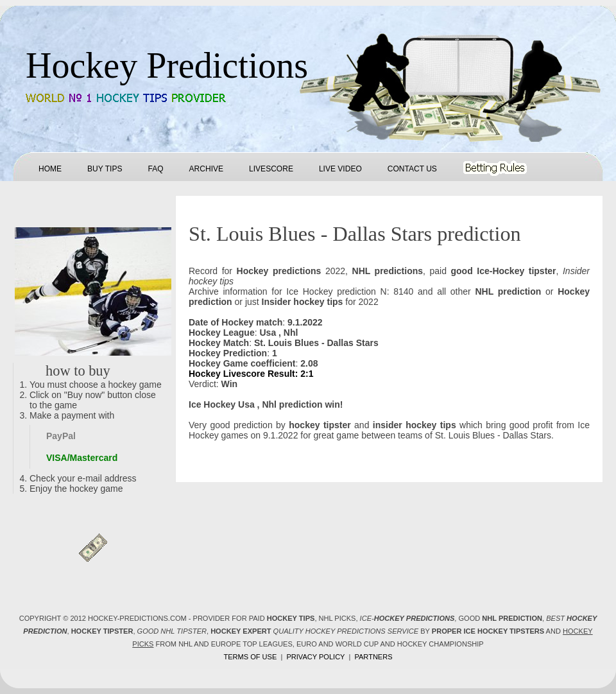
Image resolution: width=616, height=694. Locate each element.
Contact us (412, 169)
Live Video (340, 169)
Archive (206, 169)
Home (50, 169)
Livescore (271, 169)
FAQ (155, 169)
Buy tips (105, 169)
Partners (373, 657)
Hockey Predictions (167, 65)
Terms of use (250, 657)
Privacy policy (315, 657)
